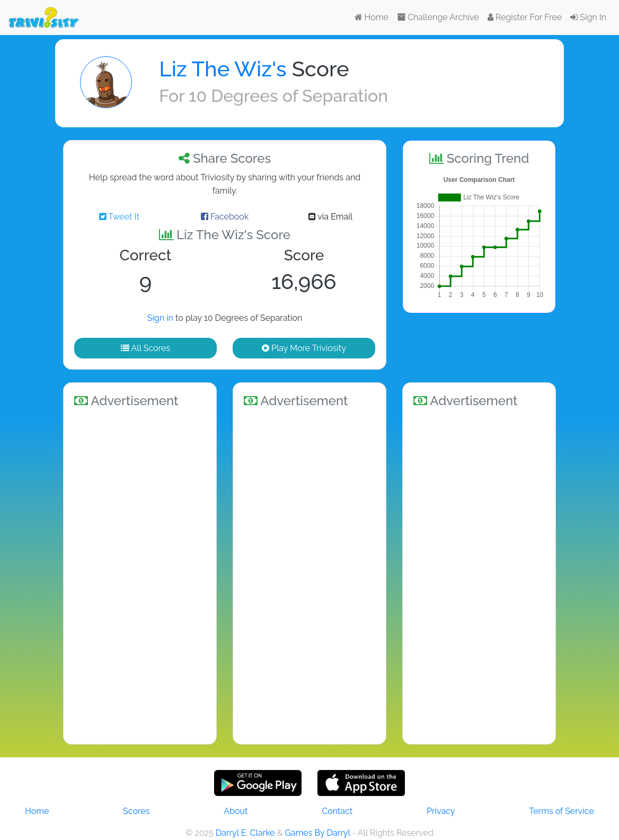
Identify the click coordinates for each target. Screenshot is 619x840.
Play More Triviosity (304, 348)
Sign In (588, 17)
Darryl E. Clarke (245, 833)
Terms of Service (561, 811)
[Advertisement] (140, 574)
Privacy (441, 811)
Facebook (225, 217)
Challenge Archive (438, 17)
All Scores (145, 348)
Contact (337, 811)
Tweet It (119, 217)
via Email (330, 217)
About (236, 811)
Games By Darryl (317, 833)
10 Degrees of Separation (288, 96)
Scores (136, 811)
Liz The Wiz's (223, 69)
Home (372, 17)
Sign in (160, 318)
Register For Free (525, 17)
